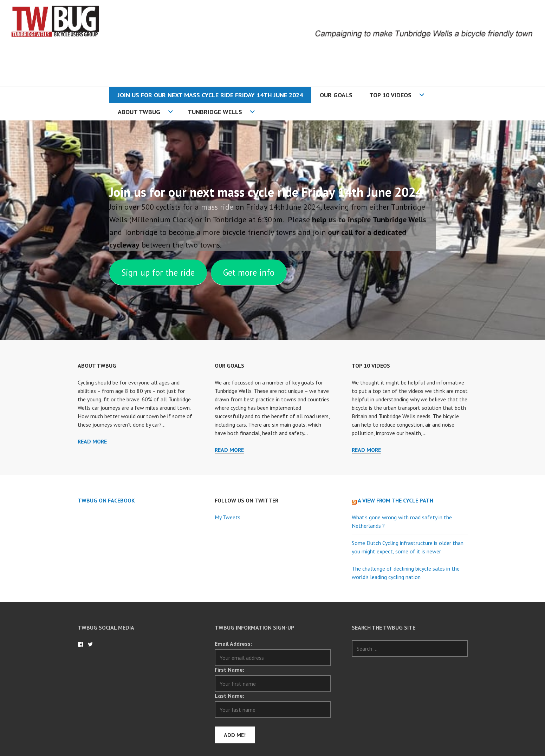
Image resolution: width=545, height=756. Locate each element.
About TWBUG (139, 112)
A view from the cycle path (395, 500)
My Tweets (228, 517)
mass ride (217, 207)
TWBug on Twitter (90, 644)
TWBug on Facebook (106, 500)
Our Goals (336, 95)
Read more (92, 442)
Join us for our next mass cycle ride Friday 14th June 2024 (210, 95)
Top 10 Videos (390, 95)
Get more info (249, 272)
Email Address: (233, 644)
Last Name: (229, 696)
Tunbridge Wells (215, 112)
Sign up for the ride (158, 272)
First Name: (229, 670)
